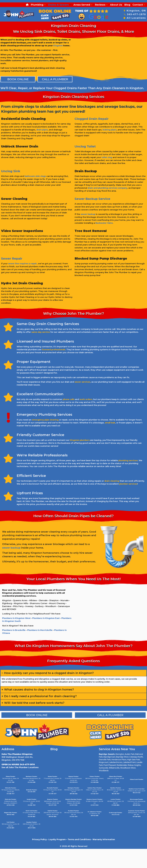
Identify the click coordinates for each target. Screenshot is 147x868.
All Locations (136, 18)
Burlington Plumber (73, 788)
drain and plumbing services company (108, 188)
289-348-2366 (73, 794)
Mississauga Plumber (136, 799)
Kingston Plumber (52, 799)
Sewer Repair (12, 258)
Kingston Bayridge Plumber (73, 799)
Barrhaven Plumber (31, 777)
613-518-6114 (73, 782)
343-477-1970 (136, 14)
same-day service (41, 332)
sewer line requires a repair (23, 264)
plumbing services (128, 461)
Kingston (58, 46)
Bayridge (103, 754)
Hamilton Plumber (116, 788)
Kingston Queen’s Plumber (94, 799)
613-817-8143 (73, 805)
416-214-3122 (115, 815)
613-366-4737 (95, 794)
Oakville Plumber (53, 811)
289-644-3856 (52, 817)
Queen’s (111, 754)
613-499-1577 (52, 794)
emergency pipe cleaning (45, 420)
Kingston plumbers (80, 440)
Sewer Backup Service (92, 199)
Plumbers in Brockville (14, 630)
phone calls (69, 399)
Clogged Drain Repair (92, 119)
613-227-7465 (10, 782)
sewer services (82, 382)
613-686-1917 (10, 794)
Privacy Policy (39, 839)
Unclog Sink (11, 171)
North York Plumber (32, 811)
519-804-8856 (115, 805)
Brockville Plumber (52, 788)
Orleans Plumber (94, 777)
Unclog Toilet (85, 146)
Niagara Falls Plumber (11, 813)
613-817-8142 (95, 805)
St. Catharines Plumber (95, 812)
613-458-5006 (95, 782)
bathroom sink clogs (35, 176)
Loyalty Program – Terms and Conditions (70, 839)
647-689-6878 (137, 817)
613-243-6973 (32, 792)
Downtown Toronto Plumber (137, 811)
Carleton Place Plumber (94, 788)
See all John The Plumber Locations (20, 767)
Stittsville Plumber (11, 788)
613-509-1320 (52, 782)
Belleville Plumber (32, 790)
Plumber (119, 813)
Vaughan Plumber (32, 822)
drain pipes (42, 130)
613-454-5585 (32, 782)
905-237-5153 (137, 793)
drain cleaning (112, 481)
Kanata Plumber (53, 777)
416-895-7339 (32, 805)
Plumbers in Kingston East (46, 618)
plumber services (128, 484)
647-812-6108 (10, 805)
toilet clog (107, 157)
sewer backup (88, 214)
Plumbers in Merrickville (40, 630)
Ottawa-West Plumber (116, 777)
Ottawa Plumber (10, 777)
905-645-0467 (115, 794)
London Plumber (115, 799)
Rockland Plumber (73, 811)
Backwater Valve (104, 223)
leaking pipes (110, 130)
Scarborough (113, 813)
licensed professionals (54, 350)
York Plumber (11, 822)
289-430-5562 (137, 805)
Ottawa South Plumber (137, 779)
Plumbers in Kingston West (16, 618)
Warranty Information (104, 839)
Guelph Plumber (32, 799)
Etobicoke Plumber (11, 799)
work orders (86, 399)
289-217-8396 (32, 828)
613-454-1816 (73, 817)
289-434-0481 (95, 816)
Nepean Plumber (73, 777)
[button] (38, 5)
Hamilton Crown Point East (137, 789)
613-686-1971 (115, 782)
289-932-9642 (10, 815)
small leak (110, 423)
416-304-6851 (32, 817)
